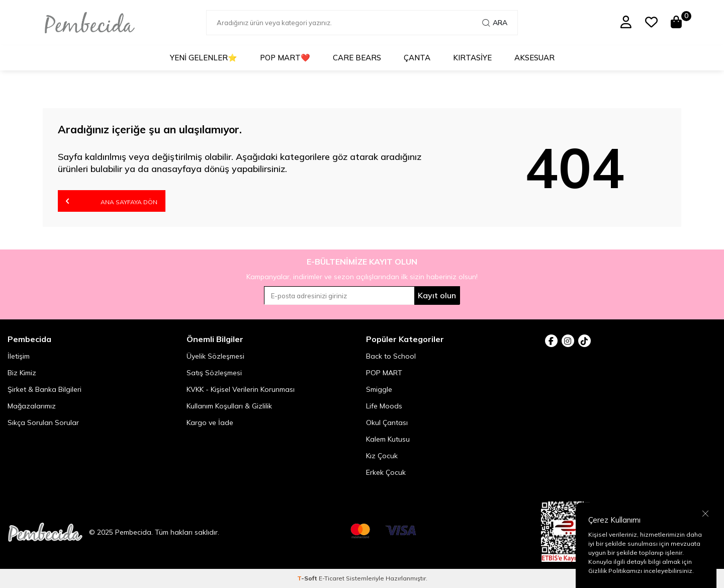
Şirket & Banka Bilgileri (44, 389)
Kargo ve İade (210, 423)
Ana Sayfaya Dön (112, 201)
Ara (495, 23)
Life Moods (384, 406)
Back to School (391, 356)
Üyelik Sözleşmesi (215, 356)
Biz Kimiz (22, 373)
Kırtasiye (472, 58)
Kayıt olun (437, 295)
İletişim (19, 356)
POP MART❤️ (285, 58)
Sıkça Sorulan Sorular (43, 423)
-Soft (308, 578)
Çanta (417, 58)
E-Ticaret (332, 578)
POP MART (384, 373)
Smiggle (379, 389)
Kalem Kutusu (388, 439)
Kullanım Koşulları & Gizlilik (229, 406)
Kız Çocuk (382, 456)
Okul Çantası (387, 423)
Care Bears (357, 58)
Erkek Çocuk (386, 472)
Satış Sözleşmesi (214, 373)
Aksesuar (534, 58)
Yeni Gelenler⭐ (204, 58)
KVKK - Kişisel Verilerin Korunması (241, 389)
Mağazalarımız (32, 406)
